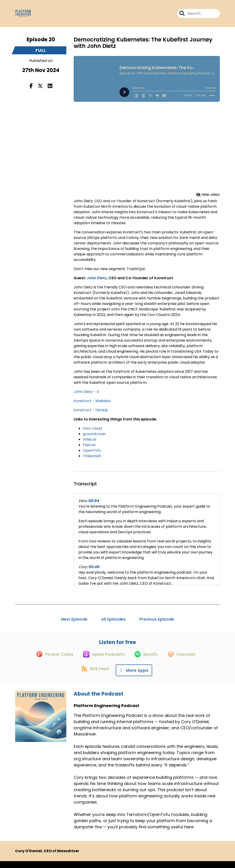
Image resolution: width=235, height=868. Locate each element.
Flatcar (89, 448)
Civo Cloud (92, 432)
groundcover (95, 437)
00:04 (94, 504)
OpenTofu (92, 454)
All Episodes (113, 622)
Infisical (90, 443)
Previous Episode (157, 622)
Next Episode (74, 622)
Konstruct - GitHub (91, 413)
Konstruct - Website (92, 404)
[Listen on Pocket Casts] (50, 661)
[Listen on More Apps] (135, 677)
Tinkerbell (92, 459)
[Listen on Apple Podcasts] (102, 661)
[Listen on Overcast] (185, 661)
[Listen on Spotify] (147, 661)
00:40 (94, 570)
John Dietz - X (86, 395)
